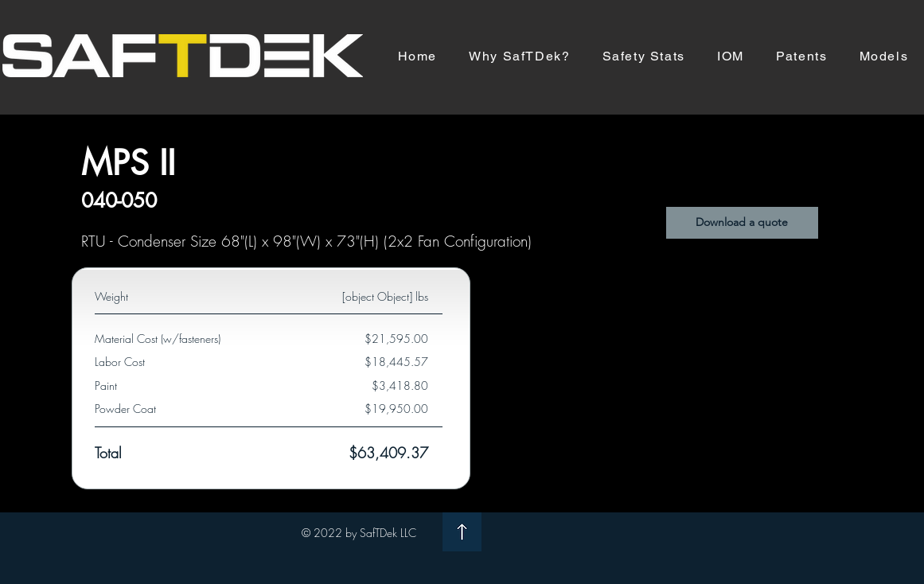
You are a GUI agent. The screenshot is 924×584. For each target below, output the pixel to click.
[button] (742, 223)
